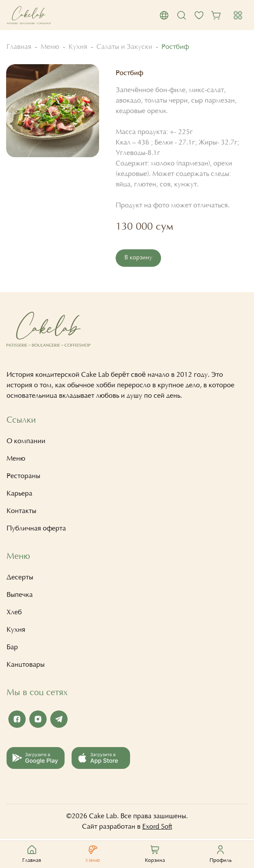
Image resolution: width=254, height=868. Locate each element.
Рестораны (23, 477)
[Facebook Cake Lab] (17, 720)
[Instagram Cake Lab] (38, 720)
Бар (12, 648)
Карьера (19, 495)
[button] (164, 15)
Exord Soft (157, 828)
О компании (26, 442)
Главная (19, 47)
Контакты (21, 512)
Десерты (20, 579)
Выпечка (20, 596)
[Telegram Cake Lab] (59, 720)
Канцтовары (26, 666)
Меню (50, 47)
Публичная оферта (36, 530)
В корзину (139, 258)
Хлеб (14, 613)
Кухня (78, 47)
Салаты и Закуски (124, 47)
